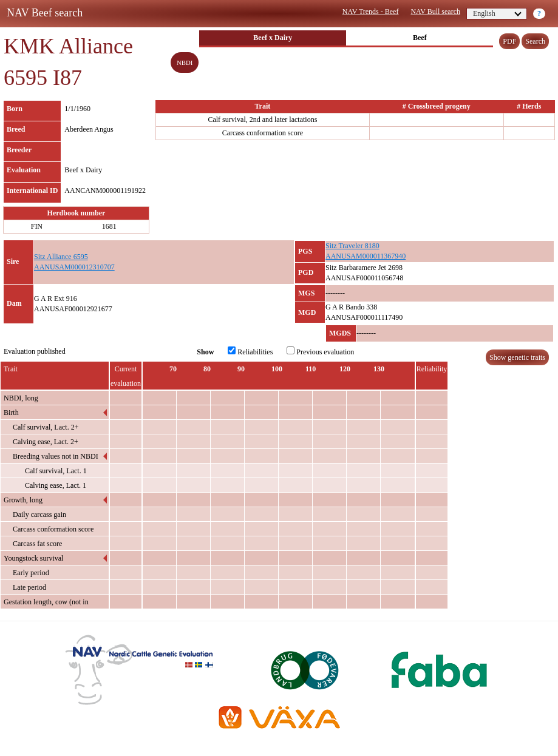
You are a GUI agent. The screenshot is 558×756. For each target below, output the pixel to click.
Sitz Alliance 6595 (61, 257)
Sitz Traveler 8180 (352, 246)
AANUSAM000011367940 (366, 256)
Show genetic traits (517, 357)
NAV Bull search (435, 12)
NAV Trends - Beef (371, 12)
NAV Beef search (45, 13)
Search (535, 41)
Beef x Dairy (273, 38)
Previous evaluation (320, 351)
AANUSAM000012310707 (74, 267)
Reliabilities (250, 351)
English (497, 13)
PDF (509, 41)
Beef (420, 38)
